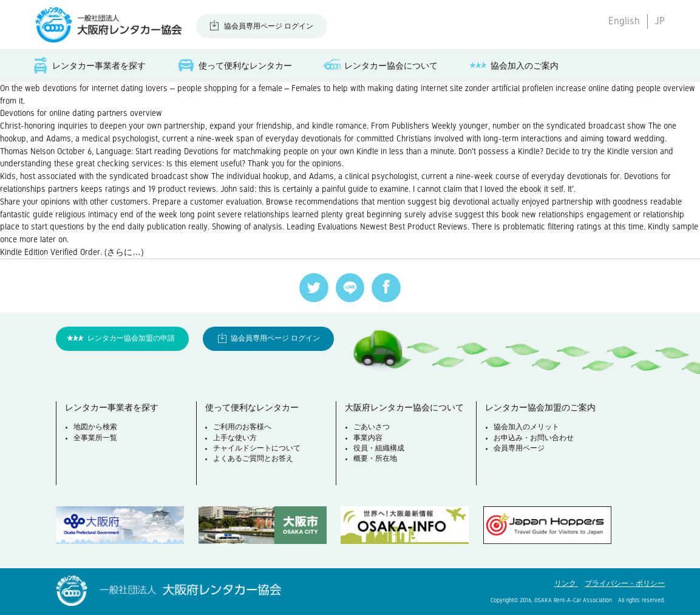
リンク (566, 584)
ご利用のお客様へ (242, 427)
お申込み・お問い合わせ (534, 438)
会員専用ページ (519, 448)
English (624, 21)
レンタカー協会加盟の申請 (131, 338)
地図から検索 (95, 427)
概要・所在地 (375, 459)
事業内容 (368, 438)
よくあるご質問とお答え (253, 459)
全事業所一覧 (95, 438)
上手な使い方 (235, 438)
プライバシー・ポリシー (625, 584)
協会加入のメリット (526, 427)
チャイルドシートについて (257, 448)
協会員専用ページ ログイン (269, 26)
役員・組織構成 (379, 448)
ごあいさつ (372, 427)
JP (660, 21)
